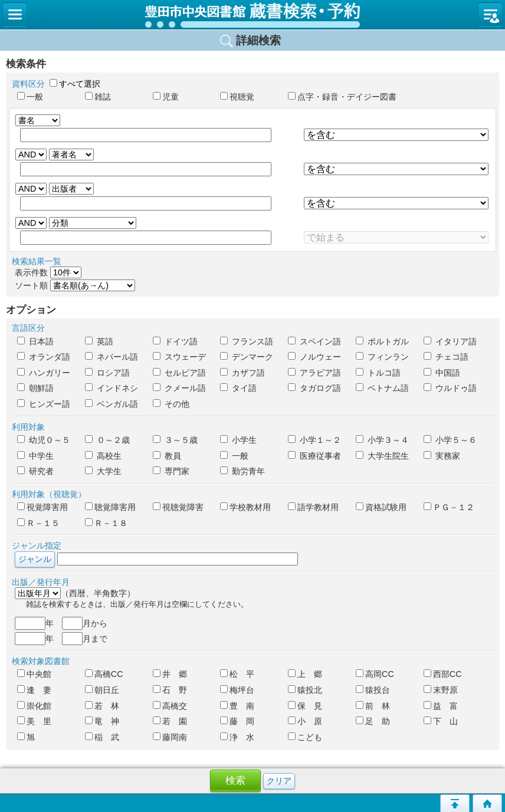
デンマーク (247, 357)
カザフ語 (242, 373)
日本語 (35, 341)
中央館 (34, 674)
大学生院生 (382, 456)
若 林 (102, 706)
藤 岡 (237, 721)
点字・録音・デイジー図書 (317, 97)
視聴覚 (237, 97)
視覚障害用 (42, 507)
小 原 (305, 721)
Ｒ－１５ (38, 523)
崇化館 (34, 706)
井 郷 (170, 674)
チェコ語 (446, 357)
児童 (166, 97)
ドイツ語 (175, 341)
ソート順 (75, 285)
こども (305, 737)
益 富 (441, 706)
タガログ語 (314, 388)
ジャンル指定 (37, 545)
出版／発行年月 (41, 582)
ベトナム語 (382, 388)
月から (85, 623)
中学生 (35, 456)
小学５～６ (450, 440)
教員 (167, 456)
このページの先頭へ (455, 803)
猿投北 (305, 690)
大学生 (103, 471)
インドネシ (112, 388)
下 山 (441, 721)
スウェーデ (179, 357)
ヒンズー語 (44, 404)
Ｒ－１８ (106, 523)
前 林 (373, 706)
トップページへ (487, 803)
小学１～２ (314, 440)
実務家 (442, 456)
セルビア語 (179, 373)
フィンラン (382, 357)
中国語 (442, 373)
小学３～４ (382, 440)
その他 (171, 404)
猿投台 (373, 690)
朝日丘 (102, 690)
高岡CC (375, 674)
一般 (30, 97)
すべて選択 (80, 84)
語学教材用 (313, 507)
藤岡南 (170, 737)
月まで (85, 639)
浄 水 (237, 737)
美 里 (34, 721)
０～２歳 (107, 440)
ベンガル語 (112, 404)
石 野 (170, 690)
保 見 (305, 706)
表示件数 (48, 272)
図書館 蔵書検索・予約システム (252, 15)
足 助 (373, 721)
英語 (99, 341)
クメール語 (179, 388)
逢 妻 (34, 690)
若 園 (170, 721)
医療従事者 (314, 456)
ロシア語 (107, 373)
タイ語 (238, 388)
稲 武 (102, 737)
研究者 (35, 471)
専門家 (171, 471)
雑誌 (98, 97)
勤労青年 (242, 471)
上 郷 (305, 674)
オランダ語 (44, 357)
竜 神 (102, 721)
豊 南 (237, 706)
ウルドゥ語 (450, 388)
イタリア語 (450, 341)
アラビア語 (314, 373)
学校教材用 (245, 507)
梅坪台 (237, 690)
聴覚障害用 (110, 507)
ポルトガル (382, 341)
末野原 (441, 690)
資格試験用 (381, 507)
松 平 (237, 674)
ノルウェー (314, 357)
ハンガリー (44, 373)
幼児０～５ (44, 440)
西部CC (443, 674)
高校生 (103, 456)
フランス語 (247, 341)
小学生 (238, 440)
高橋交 (170, 706)
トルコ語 (378, 373)
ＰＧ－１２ (449, 507)
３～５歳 (175, 440)
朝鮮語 (35, 388)
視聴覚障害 (178, 507)
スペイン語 (314, 341)
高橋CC (104, 674)
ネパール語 (112, 357)
